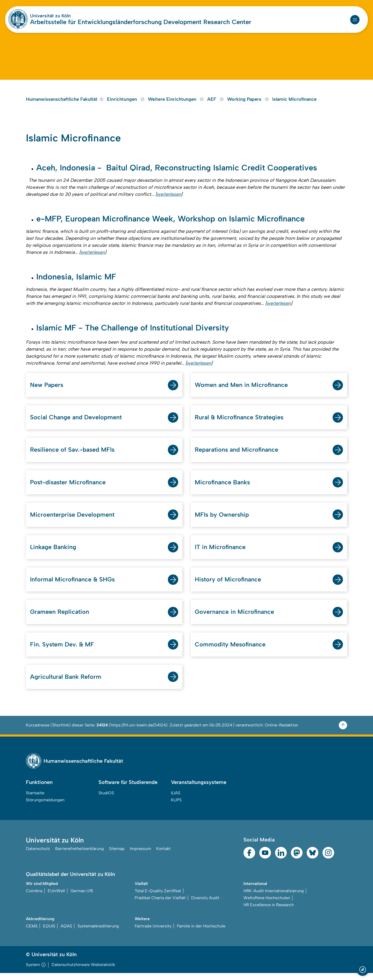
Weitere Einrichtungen (177, 102)
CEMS (32, 933)
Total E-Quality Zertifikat (158, 898)
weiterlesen (169, 198)
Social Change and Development (77, 423)
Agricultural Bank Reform (66, 684)
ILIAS (176, 800)
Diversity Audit (205, 905)
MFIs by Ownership (222, 520)
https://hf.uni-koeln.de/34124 (138, 732)
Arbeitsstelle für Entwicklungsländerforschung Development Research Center (141, 22)
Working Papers (249, 102)
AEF (216, 102)
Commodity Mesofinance (231, 651)
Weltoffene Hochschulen (267, 905)
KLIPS (176, 807)
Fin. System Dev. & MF (63, 651)
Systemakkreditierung (98, 933)
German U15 (82, 898)
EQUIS (49, 933)
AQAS (66, 933)
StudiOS (106, 800)
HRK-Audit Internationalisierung (274, 898)
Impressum (140, 856)
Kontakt (163, 856)
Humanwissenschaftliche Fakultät (65, 102)
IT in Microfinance (220, 553)
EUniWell (56, 898)
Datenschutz (38, 856)
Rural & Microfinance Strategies (240, 423)
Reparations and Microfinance (238, 455)
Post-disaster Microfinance (69, 488)
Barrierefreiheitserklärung (80, 856)
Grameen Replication (60, 618)
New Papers (47, 390)
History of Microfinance (228, 586)
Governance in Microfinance (235, 618)
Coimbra (34, 898)
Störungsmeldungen (45, 807)
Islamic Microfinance (294, 102)
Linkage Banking (53, 553)
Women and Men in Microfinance (242, 390)
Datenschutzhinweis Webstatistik (83, 972)
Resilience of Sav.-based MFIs (73, 455)
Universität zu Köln (50, 16)
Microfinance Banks (223, 488)
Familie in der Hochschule (201, 933)
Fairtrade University (153, 933)
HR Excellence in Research (269, 912)
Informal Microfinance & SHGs (73, 586)
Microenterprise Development (73, 520)
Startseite (35, 800)
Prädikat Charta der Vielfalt (160, 905)
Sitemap (117, 856)
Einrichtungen (126, 102)
